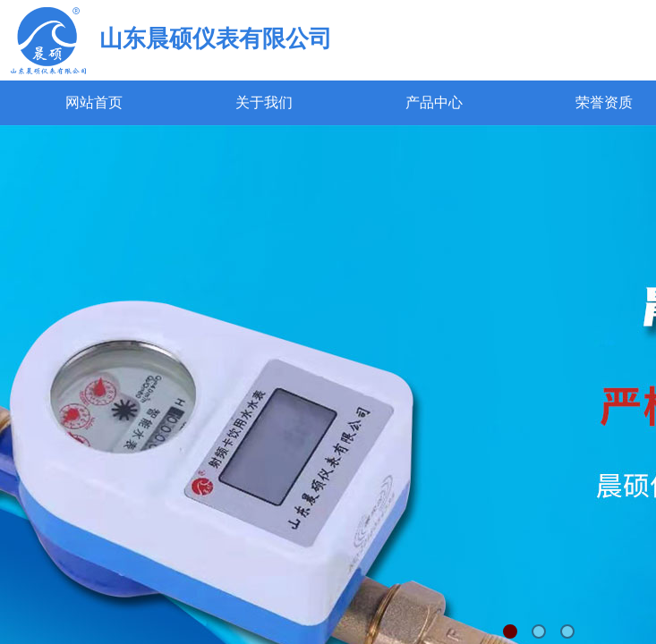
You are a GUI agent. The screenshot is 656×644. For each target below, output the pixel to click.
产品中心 (434, 102)
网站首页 (94, 102)
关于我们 (264, 102)
